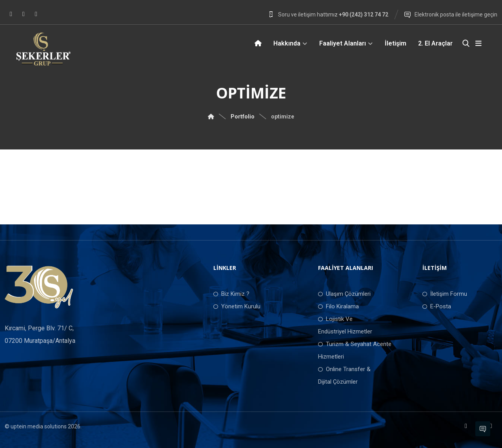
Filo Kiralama (338, 306)
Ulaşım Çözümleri (344, 294)
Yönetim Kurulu (237, 306)
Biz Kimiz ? (231, 294)
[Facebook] (11, 14)
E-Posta (437, 306)
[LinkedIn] (36, 14)
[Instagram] (24, 14)
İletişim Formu (445, 294)
